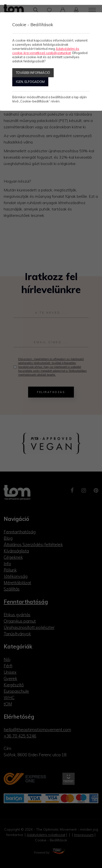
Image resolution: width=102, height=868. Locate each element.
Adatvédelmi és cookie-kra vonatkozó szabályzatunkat (46, 51)
